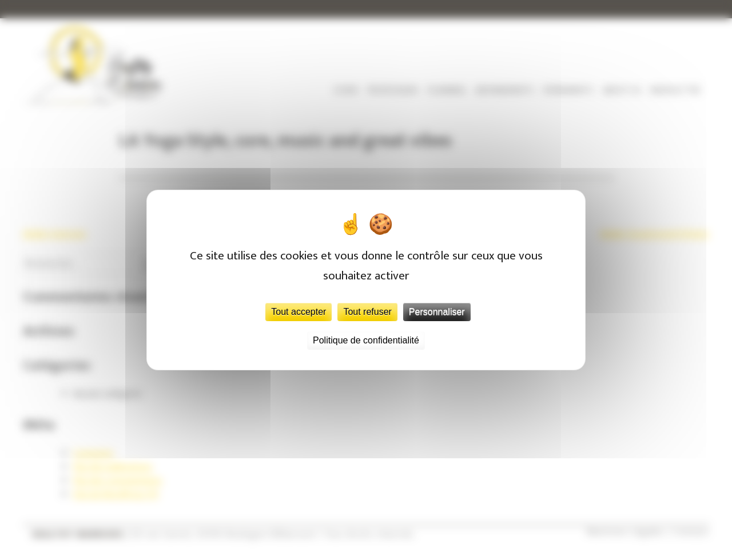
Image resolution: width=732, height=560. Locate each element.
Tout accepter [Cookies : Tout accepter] (299, 312)
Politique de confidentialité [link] (366, 340)
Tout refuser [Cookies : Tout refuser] (367, 312)
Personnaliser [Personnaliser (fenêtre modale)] (437, 312)
